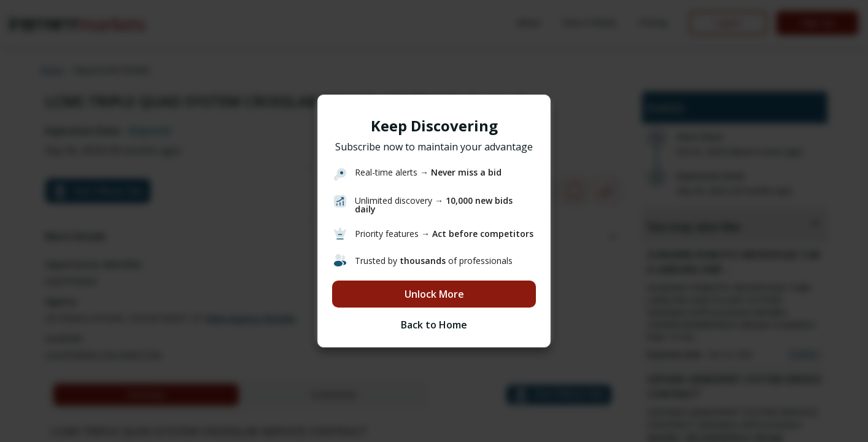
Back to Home (434, 325)
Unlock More (434, 294)
